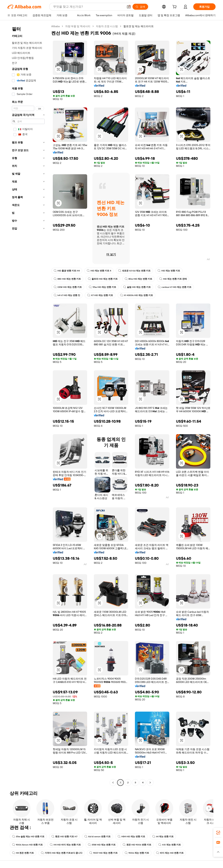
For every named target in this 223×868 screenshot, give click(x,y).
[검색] (140, 7)
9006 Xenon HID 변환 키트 (27, 845)
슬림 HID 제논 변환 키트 (137, 287)
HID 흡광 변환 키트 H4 (67, 271)
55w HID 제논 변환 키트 (102, 287)
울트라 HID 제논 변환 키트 (103, 279)
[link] (218, 833)
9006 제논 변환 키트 (137, 853)
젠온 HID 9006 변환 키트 (137, 845)
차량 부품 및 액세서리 (78, 26)
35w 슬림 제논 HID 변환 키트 (28, 837)
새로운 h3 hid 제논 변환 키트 (134, 271)
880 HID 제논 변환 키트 (67, 279)
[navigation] (28, 405)
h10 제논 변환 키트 (170, 845)
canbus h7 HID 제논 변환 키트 (175, 287)
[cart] (175, 7)
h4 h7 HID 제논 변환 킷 (67, 295)
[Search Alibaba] (88, 7)
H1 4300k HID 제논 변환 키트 (136, 295)
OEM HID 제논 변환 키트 (68, 287)
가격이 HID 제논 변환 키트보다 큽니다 (62, 853)
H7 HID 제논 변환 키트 (100, 295)
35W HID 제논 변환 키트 (102, 845)
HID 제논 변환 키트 (169, 271)
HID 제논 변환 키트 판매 (173, 279)
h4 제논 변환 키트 (163, 837)
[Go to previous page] (113, 783)
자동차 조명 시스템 (107, 26)
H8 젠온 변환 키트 (23, 853)
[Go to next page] (150, 783)
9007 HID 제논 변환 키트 (104, 853)
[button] (129, 7)
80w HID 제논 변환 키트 (138, 279)
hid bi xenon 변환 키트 (97, 837)
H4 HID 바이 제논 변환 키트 (65, 845)
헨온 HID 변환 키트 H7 (64, 837)
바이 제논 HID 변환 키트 (170, 853)
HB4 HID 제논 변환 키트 (131, 837)
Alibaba (55, 26)
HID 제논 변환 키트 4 (99, 271)
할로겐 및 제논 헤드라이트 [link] (139, 26)
